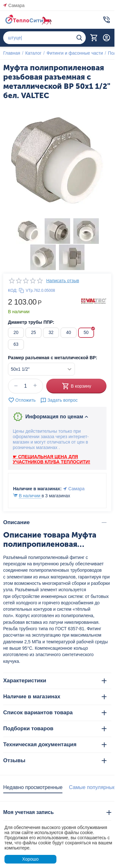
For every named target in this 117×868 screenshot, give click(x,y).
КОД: (13, 290)
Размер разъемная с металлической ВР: (53, 358)
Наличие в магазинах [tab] (55, 697)
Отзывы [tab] (55, 760)
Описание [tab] (55, 522)
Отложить (22, 400)
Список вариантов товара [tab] (55, 713)
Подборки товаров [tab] (55, 728)
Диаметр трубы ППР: (31, 322)
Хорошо (30, 859)
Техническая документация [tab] (55, 744)
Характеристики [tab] (55, 681)
